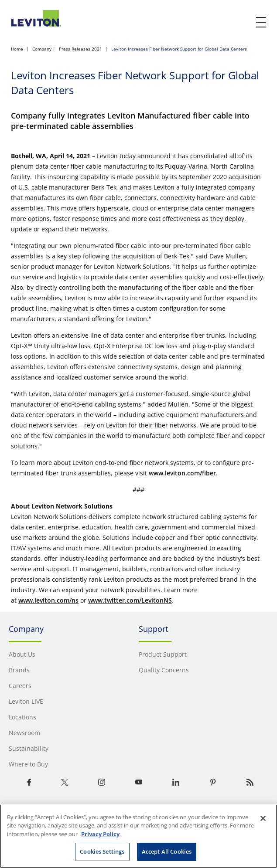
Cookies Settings (102, 851)
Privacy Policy (100, 834)
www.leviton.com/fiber (182, 473)
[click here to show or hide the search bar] (243, 23)
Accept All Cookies (167, 851)
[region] (138, 836)
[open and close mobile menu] (261, 22)
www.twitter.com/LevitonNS (130, 600)
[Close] (263, 818)
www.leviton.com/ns (48, 600)
